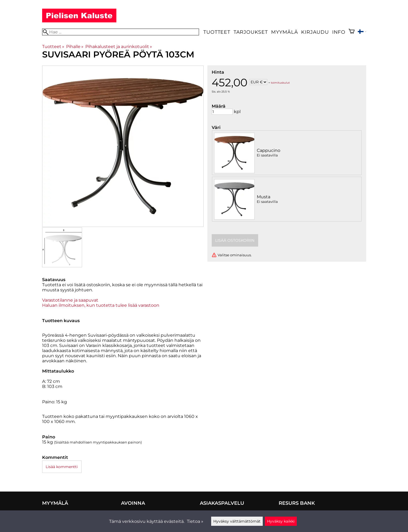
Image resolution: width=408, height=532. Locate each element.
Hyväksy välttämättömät (237, 521)
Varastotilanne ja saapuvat (70, 300)
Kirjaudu (315, 32)
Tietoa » (195, 521)
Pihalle (75, 47)
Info (339, 32)
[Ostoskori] (352, 32)
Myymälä (285, 32)
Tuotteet (217, 32)
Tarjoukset (251, 32)
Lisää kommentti (62, 467)
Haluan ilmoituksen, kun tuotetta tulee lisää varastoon (101, 305)
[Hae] (121, 32)
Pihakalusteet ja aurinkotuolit (119, 47)
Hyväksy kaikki (281, 521)
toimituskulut (280, 82)
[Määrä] (222, 112)
